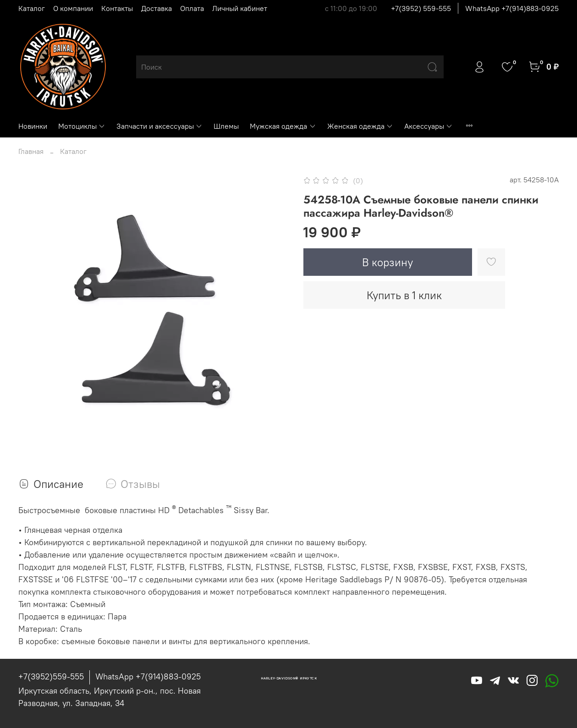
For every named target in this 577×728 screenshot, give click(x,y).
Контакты (117, 8)
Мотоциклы (82, 126)
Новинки (33, 126)
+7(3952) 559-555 (421, 8)
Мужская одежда (283, 126)
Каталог (32, 8)
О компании (73, 8)
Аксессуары (429, 126)
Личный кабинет (240, 8)
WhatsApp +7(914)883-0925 (512, 8)
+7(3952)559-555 (51, 676)
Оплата (192, 8)
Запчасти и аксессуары (159, 126)
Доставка (157, 8)
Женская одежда (360, 126)
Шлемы (226, 126)
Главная (31, 151)
